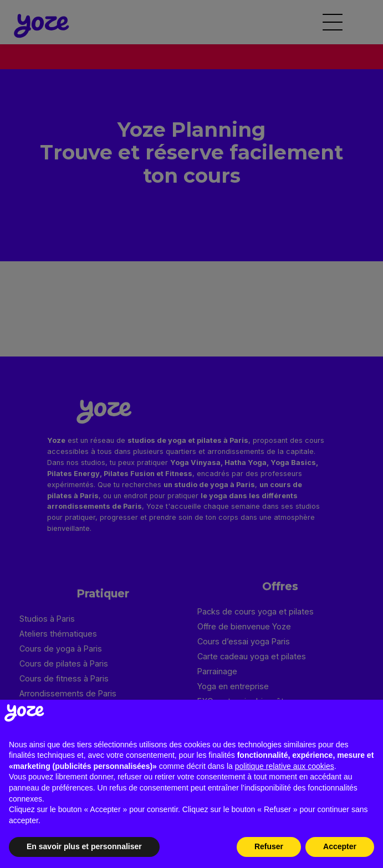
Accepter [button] (340, 846)
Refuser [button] (269, 846)
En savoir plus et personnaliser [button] (84, 846)
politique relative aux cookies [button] (285, 766)
